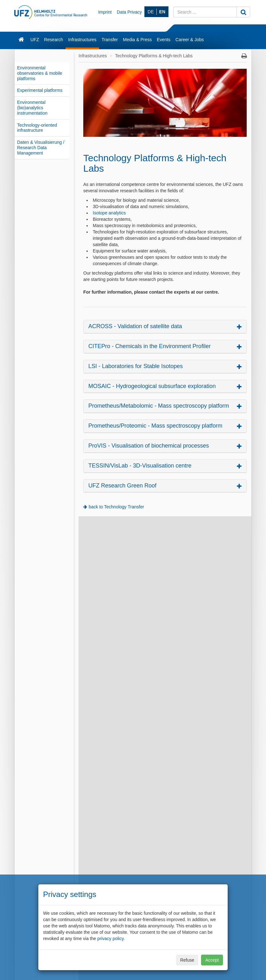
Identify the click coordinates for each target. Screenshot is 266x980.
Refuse (187, 960)
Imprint (105, 12)
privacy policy (110, 939)
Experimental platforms (40, 90)
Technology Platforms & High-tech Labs (154, 56)
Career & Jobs (190, 40)
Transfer (110, 40)
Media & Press (137, 40)
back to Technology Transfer (116, 507)
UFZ (35, 40)
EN (162, 12)
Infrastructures (82, 40)
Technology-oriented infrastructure (37, 128)
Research (54, 40)
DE (151, 12)
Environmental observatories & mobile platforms (40, 73)
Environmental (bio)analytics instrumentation (32, 108)
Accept (212, 960)
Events (164, 40)
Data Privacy (129, 12)
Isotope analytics (109, 213)
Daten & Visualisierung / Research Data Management (41, 148)
